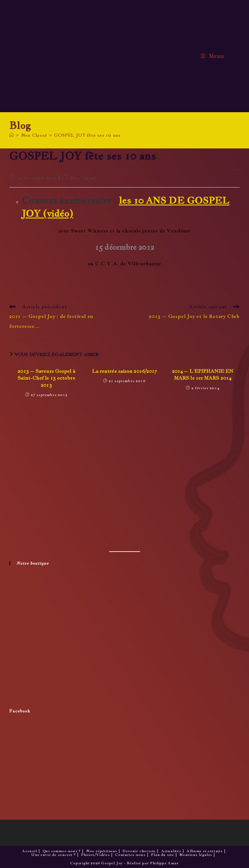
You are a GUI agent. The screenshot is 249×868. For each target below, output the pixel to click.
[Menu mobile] (213, 56)
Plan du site (163, 855)
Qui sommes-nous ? (62, 851)
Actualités (171, 851)
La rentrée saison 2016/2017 (125, 371)
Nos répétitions (102, 851)
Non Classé (83, 178)
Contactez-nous (130, 855)
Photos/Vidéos (95, 855)
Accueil (30, 851)
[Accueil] (12, 135)
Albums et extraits (204, 851)
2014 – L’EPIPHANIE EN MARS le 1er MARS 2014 (203, 375)
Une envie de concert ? (54, 855)
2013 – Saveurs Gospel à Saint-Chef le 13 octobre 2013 (46, 378)
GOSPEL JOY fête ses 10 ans (87, 135)
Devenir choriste (139, 851)
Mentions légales (196, 855)
